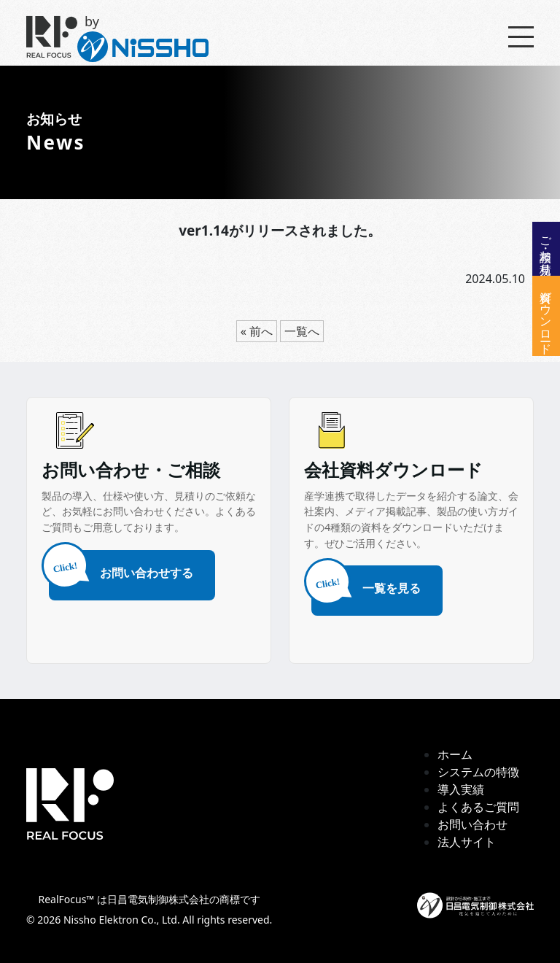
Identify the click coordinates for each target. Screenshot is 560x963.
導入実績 (461, 789)
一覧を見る (366, 587)
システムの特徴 (478, 772)
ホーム (455, 754)
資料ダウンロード (546, 316)
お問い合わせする (121, 572)
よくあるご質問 (478, 807)
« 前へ (257, 331)
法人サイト (467, 842)
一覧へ (302, 331)
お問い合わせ (472, 824)
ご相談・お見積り (546, 249)
